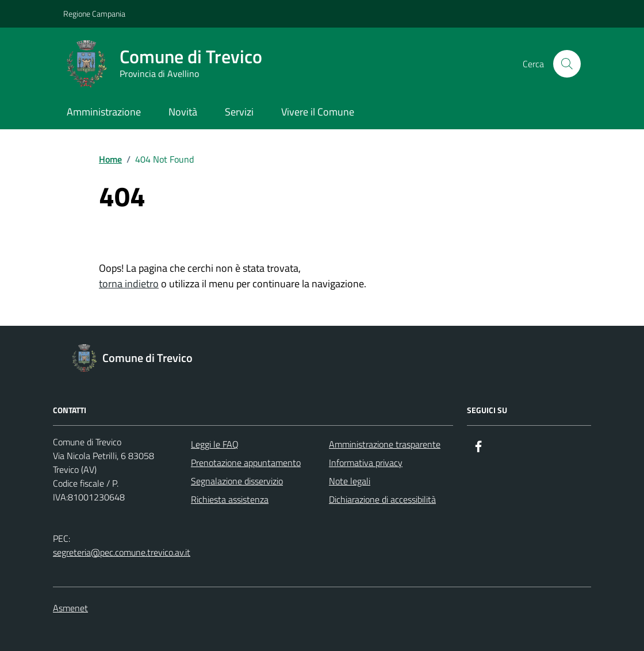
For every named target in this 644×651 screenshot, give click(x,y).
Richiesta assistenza (230, 499)
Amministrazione (104, 112)
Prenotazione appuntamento (246, 463)
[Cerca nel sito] (567, 64)
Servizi (239, 112)
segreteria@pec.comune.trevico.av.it (122, 552)
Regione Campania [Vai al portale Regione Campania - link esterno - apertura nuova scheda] (94, 14)
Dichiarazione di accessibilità (382, 499)
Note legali (350, 481)
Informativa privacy (366, 463)
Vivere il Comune (318, 112)
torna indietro (129, 284)
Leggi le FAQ (215, 444)
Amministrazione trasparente (385, 444)
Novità (183, 112)
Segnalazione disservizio (237, 481)
